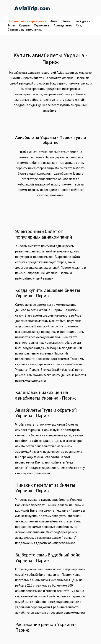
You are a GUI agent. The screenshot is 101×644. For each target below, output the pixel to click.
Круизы (24, 25)
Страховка (42, 25)
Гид (79, 25)
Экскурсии (82, 21)
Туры (11, 25)
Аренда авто (63, 25)
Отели (66, 21)
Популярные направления (27, 21)
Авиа (54, 21)
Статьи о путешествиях (25, 29)
